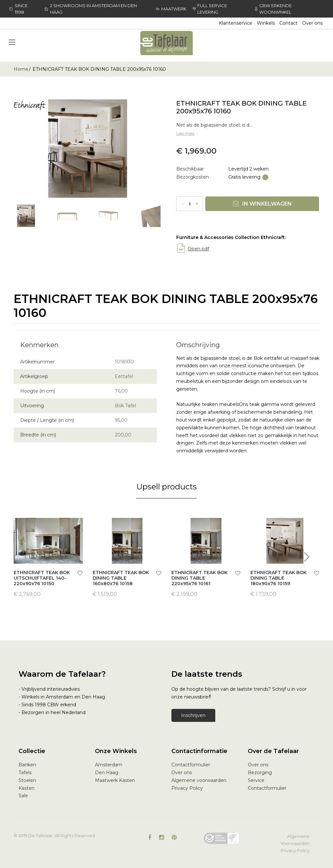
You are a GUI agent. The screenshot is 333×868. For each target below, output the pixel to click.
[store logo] (166, 43)
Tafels (25, 773)
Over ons (312, 23)
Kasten (27, 788)
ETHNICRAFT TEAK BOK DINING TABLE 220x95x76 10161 (200, 578)
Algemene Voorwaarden (295, 840)
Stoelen (27, 780)
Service (256, 780)
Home (21, 69)
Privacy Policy (187, 788)
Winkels (266, 23)
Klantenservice (236, 23)
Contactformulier (191, 765)
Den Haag (107, 773)
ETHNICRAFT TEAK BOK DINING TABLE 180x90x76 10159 (279, 578)
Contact (288, 23)
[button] (80, 574)
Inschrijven (193, 715)
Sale (23, 796)
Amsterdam (109, 765)
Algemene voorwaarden (199, 780)
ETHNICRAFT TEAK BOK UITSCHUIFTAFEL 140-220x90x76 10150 (42, 578)
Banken (27, 765)
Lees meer (187, 133)
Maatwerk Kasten (115, 780)
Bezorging (260, 773)
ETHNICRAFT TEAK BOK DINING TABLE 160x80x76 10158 (121, 578)
